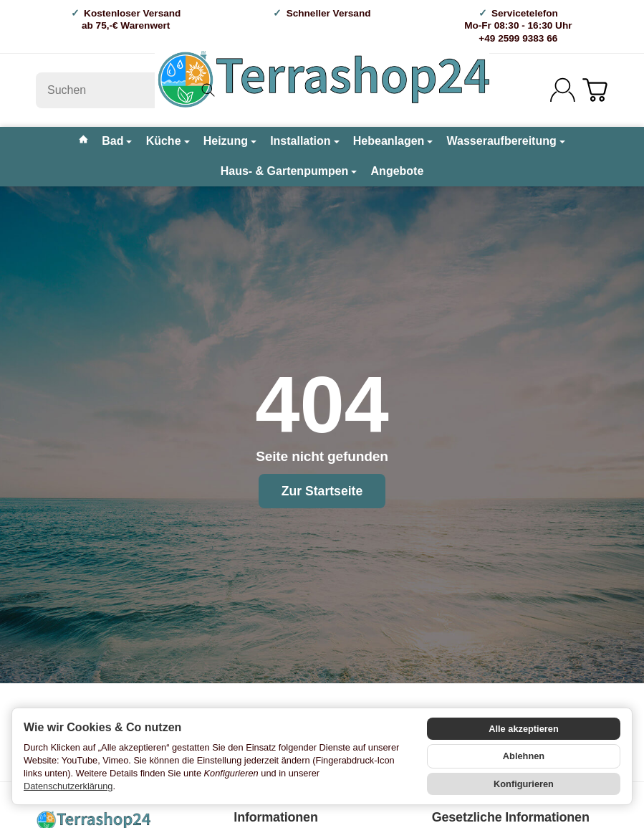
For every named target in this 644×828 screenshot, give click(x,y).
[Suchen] (131, 90)
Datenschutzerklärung (68, 786)
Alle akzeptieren (523, 729)
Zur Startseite (322, 491)
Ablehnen (524, 756)
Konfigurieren (524, 784)
